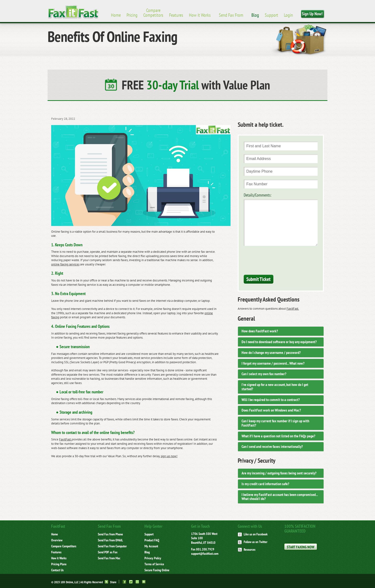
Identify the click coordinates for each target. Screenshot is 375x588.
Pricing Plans (59, 564)
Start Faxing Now (301, 547)
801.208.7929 (205, 549)
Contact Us (57, 570)
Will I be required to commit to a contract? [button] (271, 400)
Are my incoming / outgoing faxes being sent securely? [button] (279, 473)
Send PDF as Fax (108, 552)
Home (116, 15)
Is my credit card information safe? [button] (265, 484)
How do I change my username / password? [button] (271, 352)
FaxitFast (65, 439)
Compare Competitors (153, 13)
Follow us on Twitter (253, 542)
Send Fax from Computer (112, 546)
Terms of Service (154, 564)
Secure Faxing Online (157, 570)
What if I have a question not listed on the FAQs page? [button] (278, 436)
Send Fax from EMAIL (110, 540)
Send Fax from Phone (110, 534)
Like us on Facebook (253, 534)
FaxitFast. (293, 309)
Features (176, 15)
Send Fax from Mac (109, 558)
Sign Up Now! (312, 14)
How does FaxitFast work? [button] (260, 331)
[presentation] (280, 259)
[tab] (281, 331)
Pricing (132, 15)
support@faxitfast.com (205, 554)
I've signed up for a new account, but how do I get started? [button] (275, 387)
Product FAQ (152, 540)
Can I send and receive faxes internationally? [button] (272, 446)
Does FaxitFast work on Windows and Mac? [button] (271, 410)
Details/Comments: (258, 195)
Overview (57, 540)
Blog (255, 15)
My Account (151, 546)
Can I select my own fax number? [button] (264, 374)
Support (271, 15)
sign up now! (169, 456)
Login (288, 15)
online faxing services (65, 264)
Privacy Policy (153, 558)
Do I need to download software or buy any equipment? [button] (279, 342)
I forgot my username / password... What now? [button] (273, 363)
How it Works (200, 15)
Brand (73, 12)
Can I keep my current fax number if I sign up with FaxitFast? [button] (275, 423)
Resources (247, 550)
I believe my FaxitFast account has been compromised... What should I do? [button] (280, 497)
